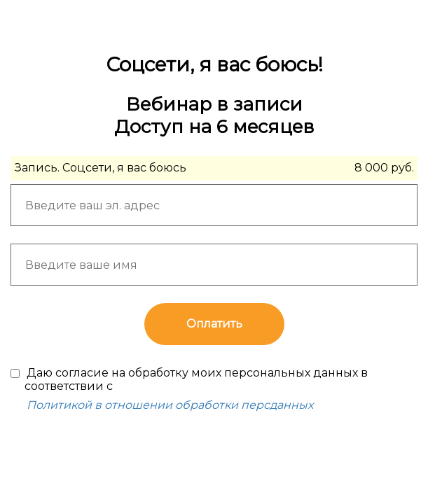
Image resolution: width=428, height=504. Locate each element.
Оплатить (214, 324)
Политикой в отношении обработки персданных (170, 405)
